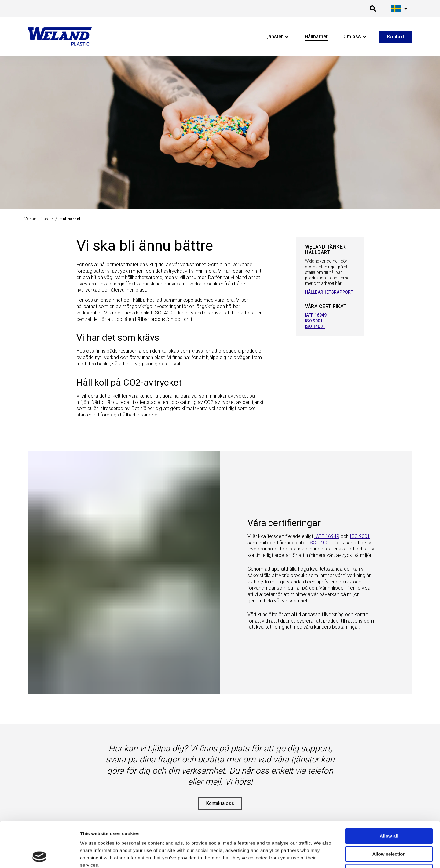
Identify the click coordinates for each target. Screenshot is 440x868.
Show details (314, 856)
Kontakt (396, 37)
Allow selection (389, 811)
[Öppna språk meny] (400, 9)
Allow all (389, 793)
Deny (389, 829)
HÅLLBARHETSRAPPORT (329, 292)
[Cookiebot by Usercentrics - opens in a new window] (40, 856)
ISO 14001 (315, 326)
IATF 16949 (316, 315)
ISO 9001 (314, 321)
